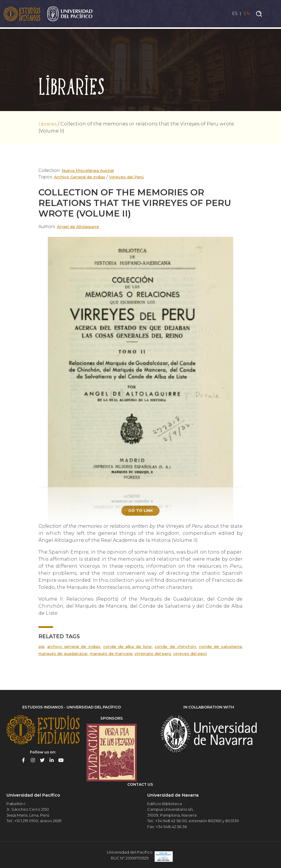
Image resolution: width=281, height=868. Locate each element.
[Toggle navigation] (272, 14)
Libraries (49, 124)
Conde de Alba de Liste (127, 647)
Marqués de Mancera (116, 654)
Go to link (140, 511)
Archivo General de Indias (81, 177)
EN (246, 14)
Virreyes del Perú (130, 177)
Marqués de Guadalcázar (65, 654)
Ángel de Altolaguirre (80, 227)
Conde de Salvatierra (220, 647)
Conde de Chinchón (175, 647)
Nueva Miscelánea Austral (89, 170)
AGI (42, 647)
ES (232, 14)
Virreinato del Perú (161, 654)
